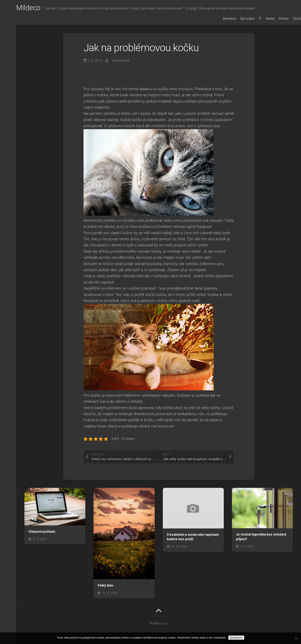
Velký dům (105, 585)
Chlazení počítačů (42, 532)
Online (262, 19)
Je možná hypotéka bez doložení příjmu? (261, 537)
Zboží (289, 19)
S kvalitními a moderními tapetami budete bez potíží (193, 537)
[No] (296, 638)
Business (222, 19)
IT (252, 19)
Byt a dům (239, 19)
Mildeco (37, 8)
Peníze (276, 19)
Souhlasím (236, 638)
